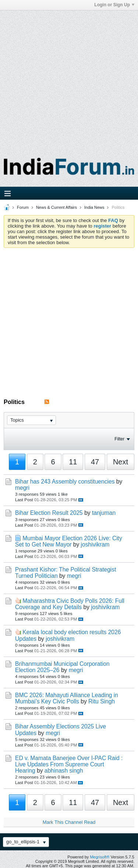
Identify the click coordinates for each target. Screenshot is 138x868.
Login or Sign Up (114, 5)
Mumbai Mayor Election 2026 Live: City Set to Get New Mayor (69, 541)
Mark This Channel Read (69, 822)
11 (73, 462)
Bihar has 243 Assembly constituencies (65, 482)
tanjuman (104, 513)
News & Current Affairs (56, 207)
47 (95, 462)
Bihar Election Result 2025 (49, 513)
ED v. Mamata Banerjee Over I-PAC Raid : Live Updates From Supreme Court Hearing (69, 764)
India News (94, 207)
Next (121, 462)
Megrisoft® (100, 857)
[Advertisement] (69, 79)
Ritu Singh (102, 701)
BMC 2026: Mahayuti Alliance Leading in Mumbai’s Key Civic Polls (67, 698)
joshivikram (95, 544)
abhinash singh (64, 771)
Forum (23, 207)
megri (22, 488)
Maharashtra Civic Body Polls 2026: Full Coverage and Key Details (70, 604)
